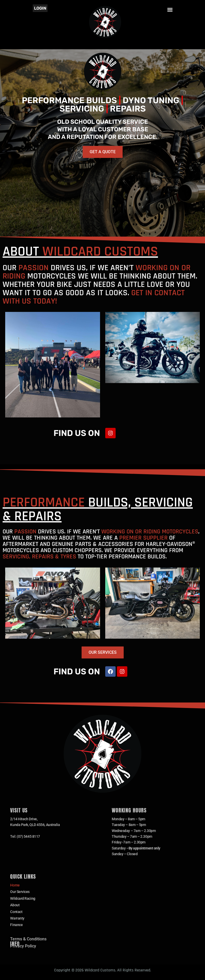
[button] (170, 10)
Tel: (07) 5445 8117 (25, 836)
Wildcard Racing (23, 898)
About (15, 905)
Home (15, 885)
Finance (16, 925)
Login (40, 8)
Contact (16, 912)
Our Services (20, 892)
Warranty (17, 918)
